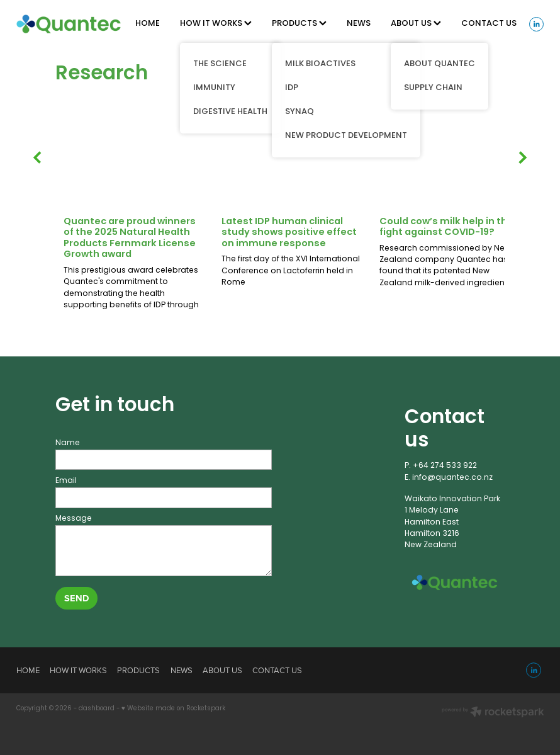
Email (66, 481)
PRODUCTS (299, 24)
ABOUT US (416, 24)
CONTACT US (489, 24)
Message (74, 519)
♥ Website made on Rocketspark (173, 709)
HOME (148, 24)
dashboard (97, 709)
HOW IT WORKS (216, 24)
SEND (76, 598)
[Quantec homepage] (69, 24)
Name (68, 443)
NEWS (359, 24)
